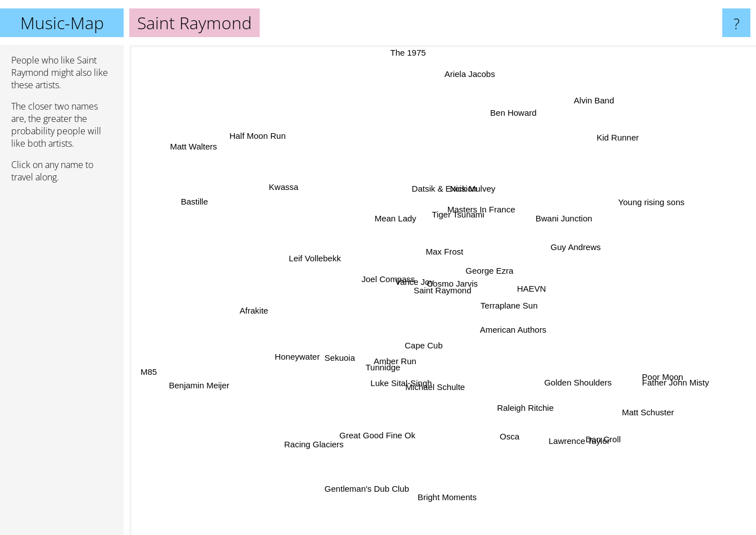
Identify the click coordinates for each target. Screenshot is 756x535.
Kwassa (330, 201)
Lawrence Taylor (549, 415)
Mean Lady (346, 230)
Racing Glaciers (341, 413)
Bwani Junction (557, 234)
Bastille (154, 208)
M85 (180, 366)
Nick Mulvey (480, 185)
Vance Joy (417, 284)
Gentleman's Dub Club (385, 467)
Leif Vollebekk (284, 272)
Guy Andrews (565, 268)
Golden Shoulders (563, 384)
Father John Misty (705, 395)
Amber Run (400, 377)
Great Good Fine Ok (376, 434)
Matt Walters (242, 172)
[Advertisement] (62, 364)
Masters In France (468, 196)
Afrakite (258, 280)
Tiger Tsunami (466, 213)
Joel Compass (393, 273)
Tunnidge (382, 394)
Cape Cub (477, 329)
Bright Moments (445, 450)
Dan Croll (592, 435)
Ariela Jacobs (463, 126)
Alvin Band (588, 97)
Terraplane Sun (505, 306)
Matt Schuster (599, 385)
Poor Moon (645, 375)
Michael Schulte (458, 387)
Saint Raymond (443, 290)
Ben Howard (521, 101)
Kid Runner (586, 159)
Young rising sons (599, 221)
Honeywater (309, 347)
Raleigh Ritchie (546, 402)
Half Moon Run (242, 115)
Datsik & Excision (427, 172)
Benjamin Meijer (209, 363)
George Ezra (560, 316)
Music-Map (62, 23)
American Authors (500, 352)
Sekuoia (316, 373)
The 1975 (417, 53)
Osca (520, 426)
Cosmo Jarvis (435, 275)
